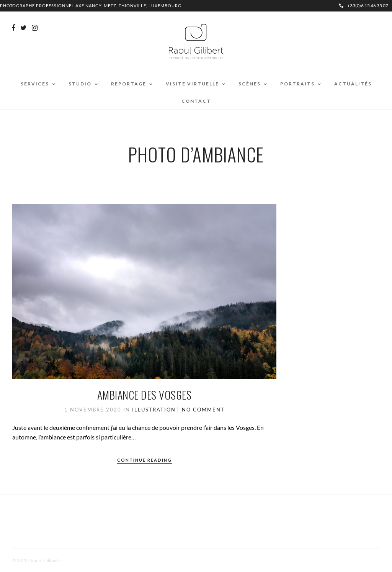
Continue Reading (145, 460)
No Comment (203, 410)
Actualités (353, 84)
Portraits (297, 84)
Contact (196, 101)
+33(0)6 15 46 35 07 (364, 6)
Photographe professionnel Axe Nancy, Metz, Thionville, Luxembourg (91, 6)
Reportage (129, 84)
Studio (80, 84)
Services (35, 84)
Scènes (250, 84)
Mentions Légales (79, 560)
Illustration (154, 410)
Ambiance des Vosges (145, 395)
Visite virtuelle (192, 84)
